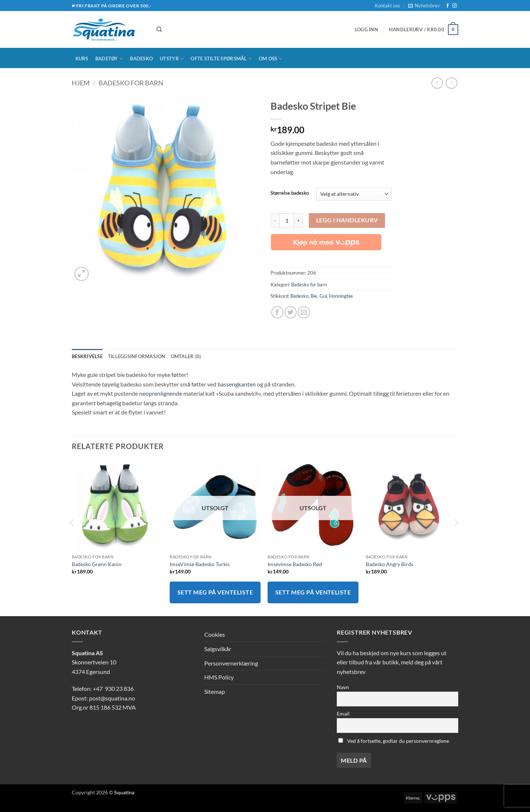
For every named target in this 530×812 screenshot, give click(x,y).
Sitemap (215, 691)
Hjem (81, 83)
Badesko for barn (131, 83)
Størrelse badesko (290, 193)
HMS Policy (219, 677)
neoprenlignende (161, 393)
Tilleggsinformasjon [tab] (137, 356)
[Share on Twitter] (291, 312)
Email (343, 714)
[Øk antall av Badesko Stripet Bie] (298, 220)
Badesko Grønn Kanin (97, 564)
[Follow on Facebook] (448, 6)
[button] (424, 6)
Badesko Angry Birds (390, 564)
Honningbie (341, 296)
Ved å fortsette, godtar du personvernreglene (394, 741)
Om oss (271, 59)
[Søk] (159, 29)
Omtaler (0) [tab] (186, 356)
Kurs (82, 59)
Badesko (141, 59)
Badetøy (109, 59)
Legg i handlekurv (347, 220)
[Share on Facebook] (277, 312)
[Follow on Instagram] (455, 6)
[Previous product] (451, 83)
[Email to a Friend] (304, 312)
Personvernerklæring (231, 663)
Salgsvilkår (218, 649)
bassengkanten (237, 384)
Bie (314, 296)
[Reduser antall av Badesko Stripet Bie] (275, 220)
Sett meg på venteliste (215, 592)
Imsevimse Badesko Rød (295, 564)
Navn (343, 687)
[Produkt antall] (287, 220)
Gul (323, 296)
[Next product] (437, 83)
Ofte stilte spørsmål (221, 59)
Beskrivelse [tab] (87, 356)
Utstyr (172, 59)
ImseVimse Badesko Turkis (200, 564)
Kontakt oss (387, 6)
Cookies (215, 634)
